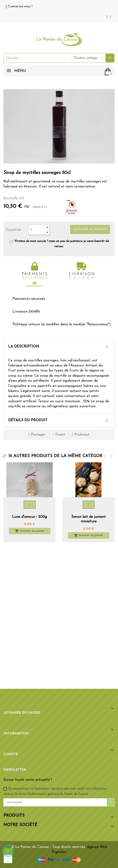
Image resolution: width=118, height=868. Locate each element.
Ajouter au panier (90, 229)
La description (24, 347)
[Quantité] (36, 230)
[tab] (59, 347)
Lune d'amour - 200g (29, 517)
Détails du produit (28, 420)
